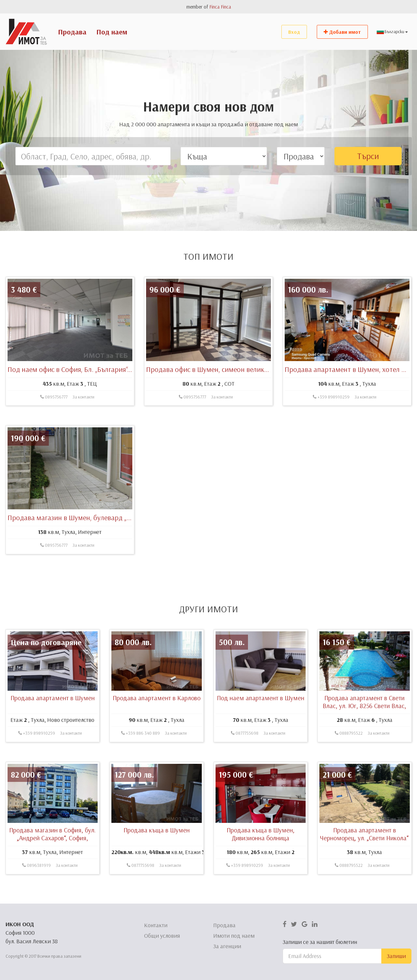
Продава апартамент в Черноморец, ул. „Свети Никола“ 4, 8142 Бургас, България (364, 860)
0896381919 (37, 888)
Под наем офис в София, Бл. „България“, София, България (95, 391)
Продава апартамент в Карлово (157, 720)
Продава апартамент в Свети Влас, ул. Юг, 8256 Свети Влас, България (364, 728)
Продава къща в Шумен (157, 852)
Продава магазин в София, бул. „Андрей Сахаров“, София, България (52, 860)
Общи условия (162, 936)
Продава (72, 32)
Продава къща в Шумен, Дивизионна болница (261, 856)
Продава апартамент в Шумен (53, 720)
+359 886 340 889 (141, 755)
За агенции (227, 946)
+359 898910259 (331, 419)
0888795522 (349, 755)
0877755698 (245, 755)
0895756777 (54, 419)
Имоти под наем (234, 936)
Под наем (112, 32)
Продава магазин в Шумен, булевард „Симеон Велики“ (92, 540)
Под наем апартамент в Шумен (261, 720)
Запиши (396, 956)
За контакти (83, 419)
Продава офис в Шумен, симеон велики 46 (211, 391)
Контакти (156, 925)
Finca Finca (220, 7)
